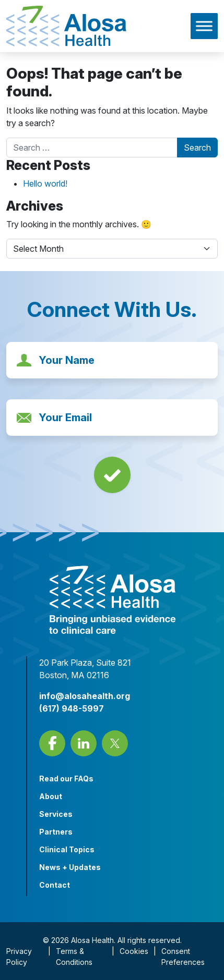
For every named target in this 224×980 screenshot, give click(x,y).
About (51, 796)
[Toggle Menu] (204, 26)
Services (56, 814)
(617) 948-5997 (72, 708)
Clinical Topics (67, 849)
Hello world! (45, 183)
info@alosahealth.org (85, 696)
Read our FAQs (66, 779)
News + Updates (70, 867)
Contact (55, 885)
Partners (56, 832)
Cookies (134, 951)
